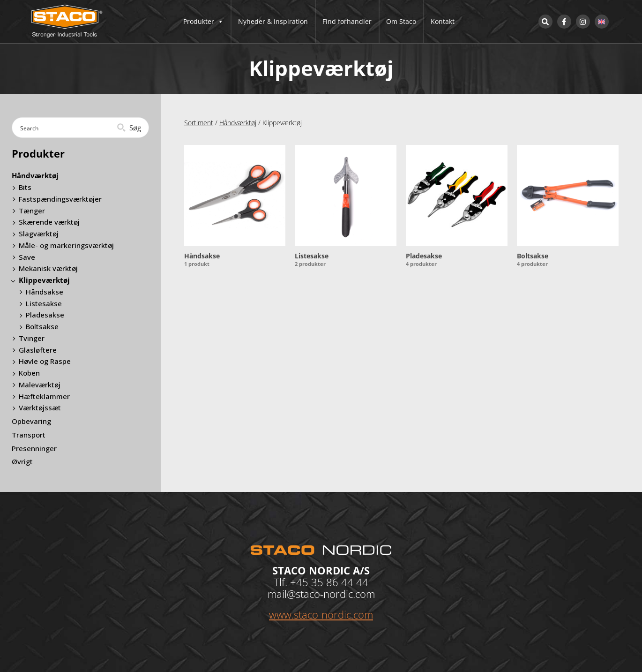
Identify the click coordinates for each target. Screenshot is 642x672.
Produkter (203, 22)
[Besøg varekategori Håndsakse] (235, 207)
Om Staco (401, 21)
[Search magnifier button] (130, 128)
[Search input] (65, 128)
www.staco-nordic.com (321, 614)
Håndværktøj (238, 123)
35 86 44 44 (340, 582)
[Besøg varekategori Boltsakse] (568, 207)
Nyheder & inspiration (273, 21)
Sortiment (199, 123)
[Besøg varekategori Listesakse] (346, 207)
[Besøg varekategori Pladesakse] (457, 207)
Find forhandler (347, 21)
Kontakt (443, 21)
